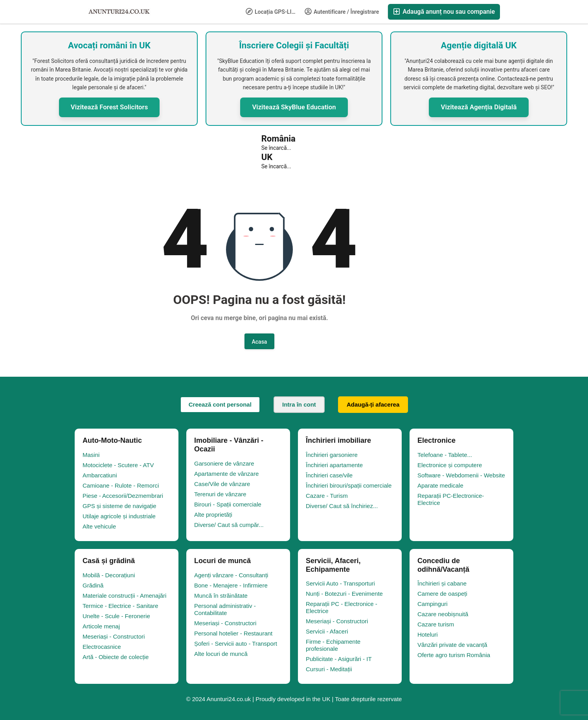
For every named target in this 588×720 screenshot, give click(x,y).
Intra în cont (299, 404)
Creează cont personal (220, 404)
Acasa (260, 342)
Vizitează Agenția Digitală (479, 107)
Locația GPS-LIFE (272, 11)
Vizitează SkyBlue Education (294, 107)
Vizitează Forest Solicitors (109, 107)
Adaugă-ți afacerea (373, 404)
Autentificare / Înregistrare (342, 11)
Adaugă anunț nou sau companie (444, 12)
